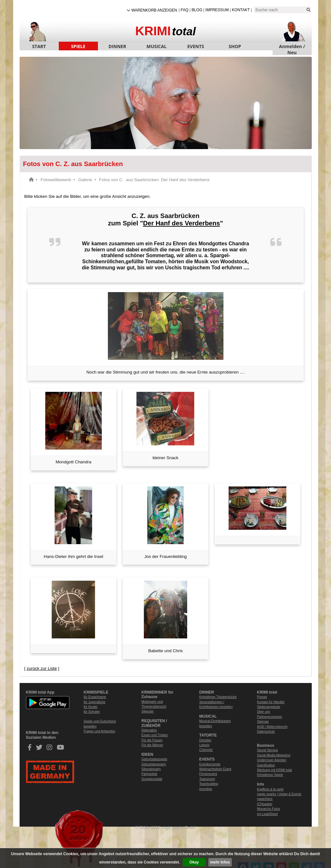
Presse (262, 697)
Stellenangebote (269, 707)
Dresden (205, 740)
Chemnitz (206, 750)
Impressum (217, 10)
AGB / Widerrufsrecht (272, 727)
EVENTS (196, 46)
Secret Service (268, 750)
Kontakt (241, 10)
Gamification (266, 765)
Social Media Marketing (274, 755)
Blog (197, 10)
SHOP (235, 46)
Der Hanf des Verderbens (181, 223)
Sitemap (263, 722)
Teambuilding (209, 784)
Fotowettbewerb (56, 180)
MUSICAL (157, 46)
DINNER (117, 46)
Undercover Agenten (272, 760)
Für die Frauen (152, 740)
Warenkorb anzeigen (154, 10)
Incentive (206, 789)
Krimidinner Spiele (270, 775)
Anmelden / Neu (292, 47)
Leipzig (205, 745)
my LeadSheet (268, 814)
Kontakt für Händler (271, 702)
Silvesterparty (151, 769)
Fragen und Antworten (100, 731)
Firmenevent (208, 774)
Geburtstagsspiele (155, 759)
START (39, 46)
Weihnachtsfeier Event (215, 769)
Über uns (264, 712)
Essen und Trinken (155, 735)
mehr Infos (220, 862)
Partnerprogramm (270, 717)
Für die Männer (152, 745)
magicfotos (265, 799)
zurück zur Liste (42, 668)
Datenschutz (266, 732)
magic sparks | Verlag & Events (279, 794)
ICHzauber (265, 804)
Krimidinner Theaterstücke (218, 697)
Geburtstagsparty (154, 764)
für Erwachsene (95, 697)
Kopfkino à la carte (270, 789)
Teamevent (207, 779)
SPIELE (78, 46)
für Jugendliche (95, 702)
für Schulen (92, 712)
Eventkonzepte (210, 764)
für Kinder (91, 707)
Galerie (85, 180)
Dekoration (149, 730)
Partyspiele (149, 774)
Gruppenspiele (152, 779)
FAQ (185, 10)
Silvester (148, 711)
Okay (194, 862)
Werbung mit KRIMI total (275, 770)
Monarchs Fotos (269, 809)
